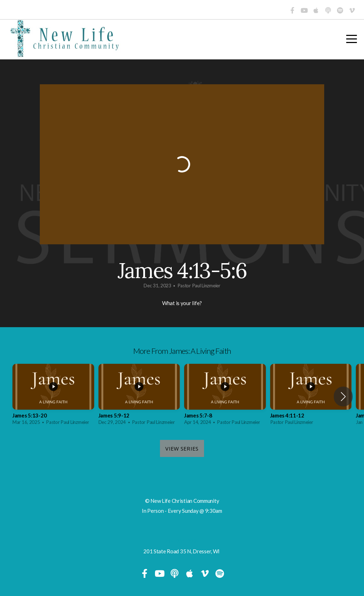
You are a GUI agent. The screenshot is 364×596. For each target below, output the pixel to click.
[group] (53, 397)
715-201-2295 (182, 541)
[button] (343, 397)
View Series (182, 448)
